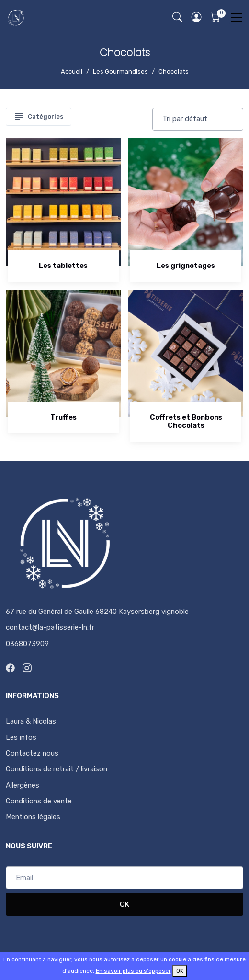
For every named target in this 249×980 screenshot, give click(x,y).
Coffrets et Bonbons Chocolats (186, 422)
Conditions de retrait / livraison (57, 769)
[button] (196, 17)
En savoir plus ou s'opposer (133, 971)
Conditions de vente (39, 801)
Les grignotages (186, 266)
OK (124, 904)
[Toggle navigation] (236, 17)
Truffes (63, 417)
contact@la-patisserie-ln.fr (50, 627)
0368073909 (27, 644)
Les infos (21, 737)
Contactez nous (32, 753)
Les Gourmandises (120, 72)
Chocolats (174, 72)
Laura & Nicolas (31, 721)
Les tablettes (63, 266)
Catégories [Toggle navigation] (39, 117)
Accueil (72, 72)
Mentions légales (33, 817)
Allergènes (23, 785)
